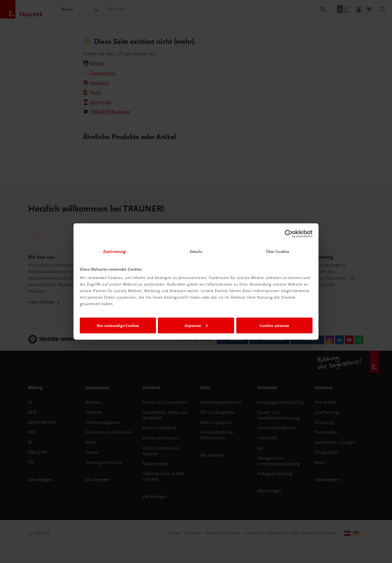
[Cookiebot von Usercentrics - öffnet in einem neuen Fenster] (289, 234)
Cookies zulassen (274, 325)
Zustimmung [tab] (114, 252)
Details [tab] (196, 252)
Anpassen (196, 325)
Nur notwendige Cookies (118, 325)
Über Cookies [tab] (278, 252)
